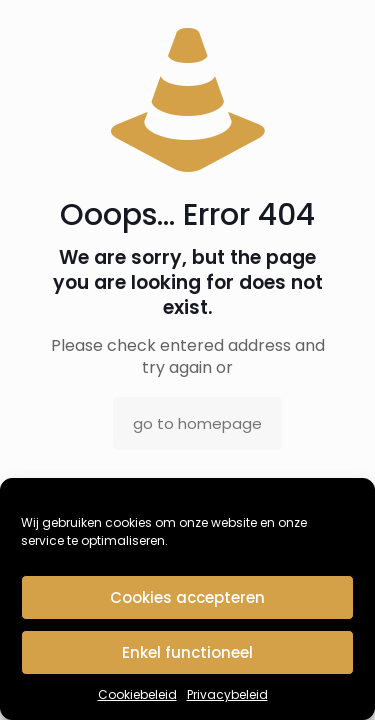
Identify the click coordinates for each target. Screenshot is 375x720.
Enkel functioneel (187, 652)
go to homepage (197, 423)
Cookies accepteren (187, 597)
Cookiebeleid (137, 694)
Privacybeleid (227, 694)
